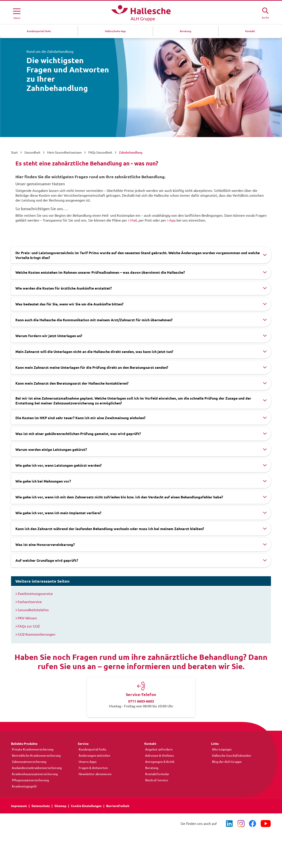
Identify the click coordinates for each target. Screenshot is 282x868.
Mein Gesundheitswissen (64, 152)
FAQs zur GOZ (29, 626)
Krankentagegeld (23, 786)
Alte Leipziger (221, 749)
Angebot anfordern (158, 749)
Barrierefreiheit (118, 806)
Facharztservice (30, 602)
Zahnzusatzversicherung (28, 762)
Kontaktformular (156, 774)
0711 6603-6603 (141, 701)
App (172, 220)
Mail (134, 220)
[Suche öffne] (265, 13)
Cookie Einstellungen (86, 806)
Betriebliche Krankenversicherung (35, 756)
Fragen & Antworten (92, 768)
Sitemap (60, 806)
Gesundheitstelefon (33, 610)
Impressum (19, 806)
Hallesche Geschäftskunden (231, 756)
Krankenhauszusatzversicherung (34, 774)
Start (14, 152)
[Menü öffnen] (17, 13)
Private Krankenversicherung (32, 749)
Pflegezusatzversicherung (30, 780)
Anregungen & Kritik (159, 762)
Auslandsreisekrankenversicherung (36, 768)
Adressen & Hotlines (159, 756)
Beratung (151, 768)
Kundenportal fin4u (92, 749)
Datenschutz (41, 806)
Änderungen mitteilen (94, 756)
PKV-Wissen (27, 618)
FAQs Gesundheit (100, 152)
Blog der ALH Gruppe (226, 762)
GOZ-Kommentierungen (36, 634)
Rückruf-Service (156, 780)
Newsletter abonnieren (94, 774)
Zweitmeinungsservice (35, 594)
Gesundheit (32, 152)
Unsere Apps (87, 762)
